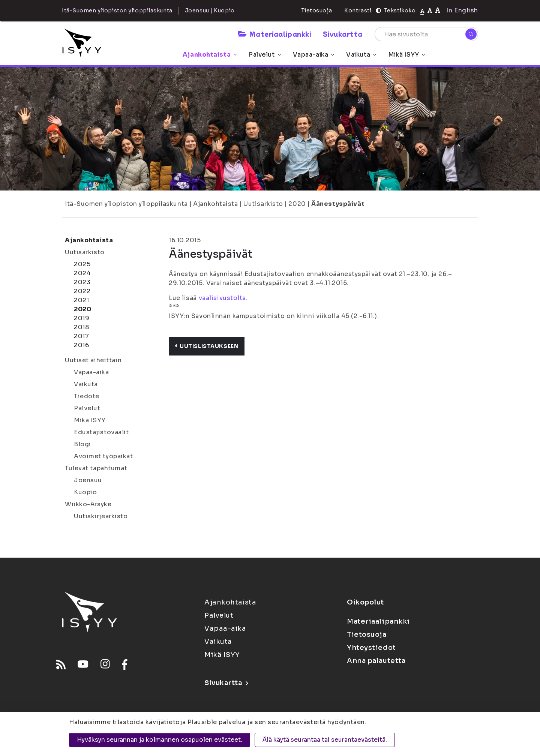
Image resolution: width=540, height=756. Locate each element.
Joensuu (88, 480)
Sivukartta (343, 34)
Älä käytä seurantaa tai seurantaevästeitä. (325, 740)
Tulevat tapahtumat (96, 468)
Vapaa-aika (314, 55)
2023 (82, 282)
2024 (82, 273)
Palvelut (265, 55)
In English (462, 10)
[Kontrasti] (378, 10)
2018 (81, 327)
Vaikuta (361, 55)
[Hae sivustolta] (426, 34)
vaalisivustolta (222, 298)
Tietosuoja (317, 10)
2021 (81, 300)
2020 (297, 204)
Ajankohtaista (210, 55)
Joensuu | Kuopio (210, 10)
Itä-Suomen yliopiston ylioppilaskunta (126, 204)
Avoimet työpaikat (103, 456)
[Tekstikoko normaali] (422, 10)
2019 (82, 318)
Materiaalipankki (274, 34)
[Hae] (471, 34)
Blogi (82, 444)
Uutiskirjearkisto (101, 516)
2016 (81, 345)
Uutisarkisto (263, 204)
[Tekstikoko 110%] (430, 10)
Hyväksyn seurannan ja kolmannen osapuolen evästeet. (160, 740)
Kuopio (85, 492)
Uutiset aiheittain (93, 360)
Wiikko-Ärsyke (88, 504)
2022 (82, 291)
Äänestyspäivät (338, 204)
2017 (81, 336)
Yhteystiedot (371, 648)
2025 (82, 264)
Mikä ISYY (406, 55)
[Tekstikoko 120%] (438, 10)
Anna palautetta (376, 661)
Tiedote (87, 396)
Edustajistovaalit (101, 432)
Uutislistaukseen (207, 346)
